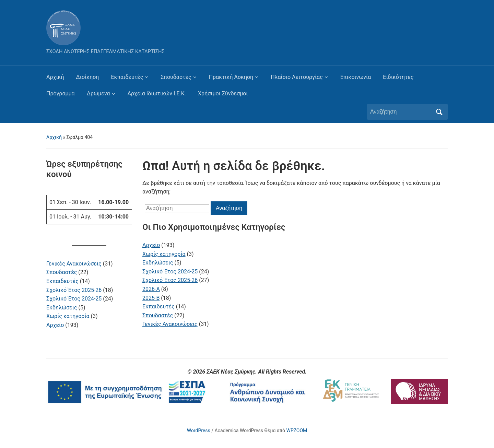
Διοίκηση (88, 77)
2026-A (151, 289)
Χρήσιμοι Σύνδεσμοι (223, 93)
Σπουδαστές (176, 77)
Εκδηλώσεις (62, 308)
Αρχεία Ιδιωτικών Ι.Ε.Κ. (157, 93)
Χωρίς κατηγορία (68, 316)
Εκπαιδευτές (127, 77)
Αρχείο (55, 325)
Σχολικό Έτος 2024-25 (74, 299)
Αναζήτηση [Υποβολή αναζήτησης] (439, 112)
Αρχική (55, 77)
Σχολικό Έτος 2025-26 (74, 290)
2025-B (151, 298)
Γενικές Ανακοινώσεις (74, 264)
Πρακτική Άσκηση (231, 77)
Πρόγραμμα (61, 93)
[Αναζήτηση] (401, 112)
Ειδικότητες (398, 77)
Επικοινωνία (356, 77)
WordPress (199, 431)
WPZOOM (297, 431)
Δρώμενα (98, 93)
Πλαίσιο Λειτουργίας (297, 77)
